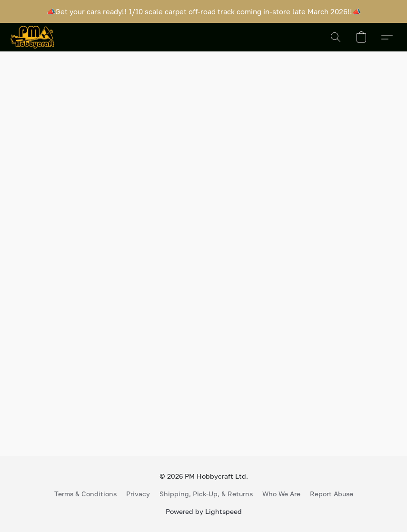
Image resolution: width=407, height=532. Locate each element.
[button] (32, 37)
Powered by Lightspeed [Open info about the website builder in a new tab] (204, 511)
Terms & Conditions (85, 494)
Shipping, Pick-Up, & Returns (206, 494)
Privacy (138, 494)
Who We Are (281, 494)
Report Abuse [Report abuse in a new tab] (332, 494)
